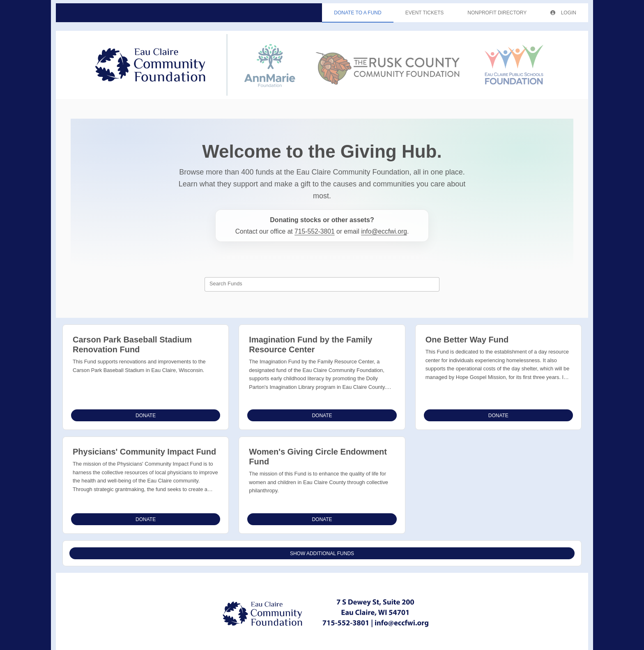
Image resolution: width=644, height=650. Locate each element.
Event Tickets (425, 13)
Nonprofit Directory (497, 13)
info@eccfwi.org (384, 231)
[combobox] (322, 285)
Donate (146, 416)
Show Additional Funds (322, 554)
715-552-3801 (315, 231)
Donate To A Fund (358, 13)
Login (563, 13)
